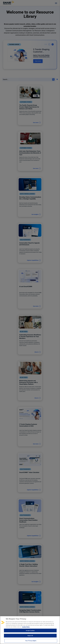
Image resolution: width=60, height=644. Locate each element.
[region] (30, 630)
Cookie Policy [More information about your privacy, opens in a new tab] (26, 627)
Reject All (30, 636)
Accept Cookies (30, 631)
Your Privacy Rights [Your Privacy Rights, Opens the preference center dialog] (31, 641)
